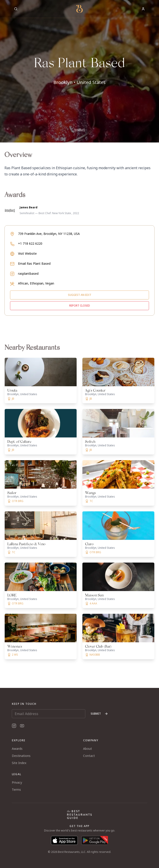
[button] (79, 71)
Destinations (21, 756)
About (88, 749)
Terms (16, 790)
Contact (89, 756)
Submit (99, 714)
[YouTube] (22, 726)
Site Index (19, 763)
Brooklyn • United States (79, 82)
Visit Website (27, 253)
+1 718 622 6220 (30, 243)
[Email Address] (49, 714)
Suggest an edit (80, 295)
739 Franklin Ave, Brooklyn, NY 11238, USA (49, 234)
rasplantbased (28, 273)
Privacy (17, 782)
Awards (17, 749)
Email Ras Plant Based (34, 263)
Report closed (80, 306)
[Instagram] (14, 726)
